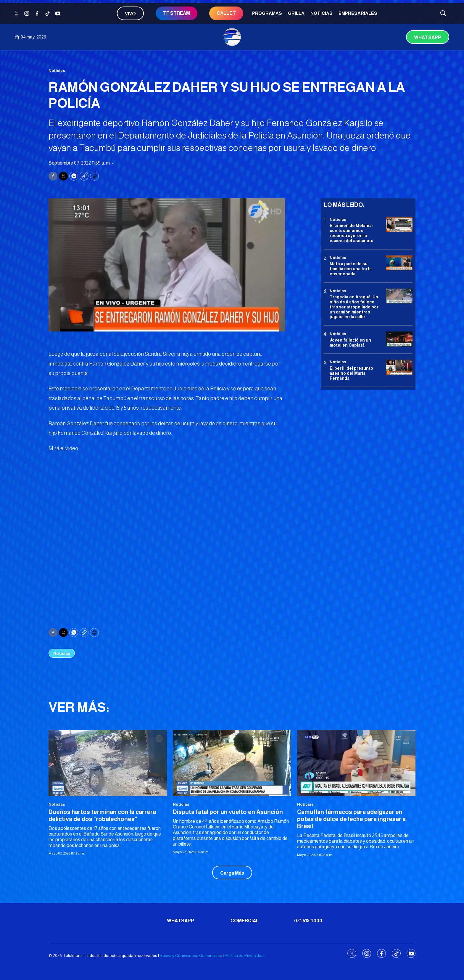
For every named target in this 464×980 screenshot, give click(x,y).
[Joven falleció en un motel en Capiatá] (399, 339)
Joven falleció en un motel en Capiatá (350, 343)
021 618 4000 (308, 921)
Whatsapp (428, 37)
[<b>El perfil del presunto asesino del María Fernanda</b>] (399, 367)
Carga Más (232, 873)
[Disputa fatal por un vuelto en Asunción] (232, 763)
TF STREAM (177, 13)
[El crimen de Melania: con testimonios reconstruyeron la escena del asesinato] (399, 225)
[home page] (232, 37)
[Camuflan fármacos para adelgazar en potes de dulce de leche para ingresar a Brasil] (356, 763)
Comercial (245, 921)
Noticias (322, 13)
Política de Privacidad (244, 955)
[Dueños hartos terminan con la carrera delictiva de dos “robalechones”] (108, 763)
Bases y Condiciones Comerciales (191, 955)
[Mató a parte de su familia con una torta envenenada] (399, 263)
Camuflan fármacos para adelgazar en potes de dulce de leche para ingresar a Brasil (351, 819)
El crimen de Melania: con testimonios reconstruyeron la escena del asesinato (352, 233)
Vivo (130, 14)
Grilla (296, 13)
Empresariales (358, 13)
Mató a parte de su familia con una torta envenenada (351, 269)
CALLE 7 (226, 13)
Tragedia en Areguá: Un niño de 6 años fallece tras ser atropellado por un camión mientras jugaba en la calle (354, 307)
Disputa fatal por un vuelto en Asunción (228, 812)
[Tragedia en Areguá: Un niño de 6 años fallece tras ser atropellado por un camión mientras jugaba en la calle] (399, 296)
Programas (267, 13)
